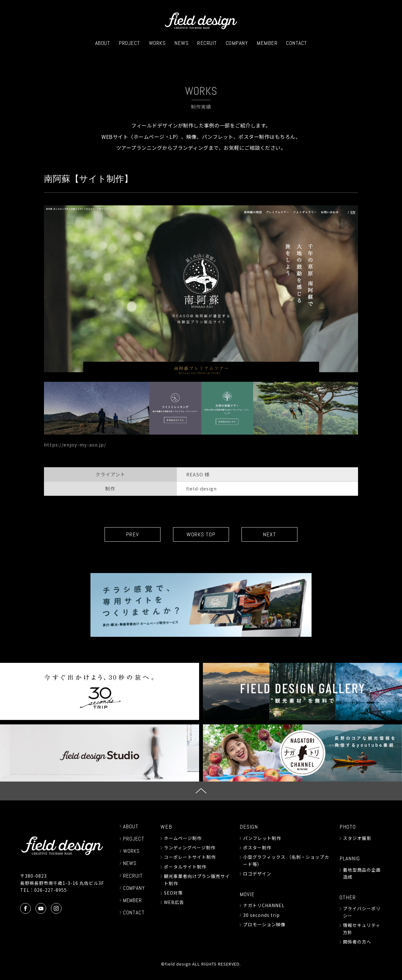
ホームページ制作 (183, 838)
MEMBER (267, 43)
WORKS (157, 43)
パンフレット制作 (262, 838)
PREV (132, 535)
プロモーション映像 (264, 924)
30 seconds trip (261, 915)
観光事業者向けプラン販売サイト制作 (197, 880)
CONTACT (297, 43)
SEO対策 (173, 893)
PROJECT (129, 43)
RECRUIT (207, 43)
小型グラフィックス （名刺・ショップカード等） (286, 861)
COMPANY (237, 43)
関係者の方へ (357, 942)
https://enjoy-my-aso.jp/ (75, 444)
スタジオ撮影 (357, 838)
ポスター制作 (257, 847)
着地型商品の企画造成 (362, 873)
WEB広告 (174, 902)
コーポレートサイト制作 (190, 857)
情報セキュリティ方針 (362, 929)
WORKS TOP (201, 535)
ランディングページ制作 (190, 847)
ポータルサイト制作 (185, 867)
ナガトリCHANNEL (264, 906)
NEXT (270, 535)
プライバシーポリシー (362, 912)
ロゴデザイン (257, 874)
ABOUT (103, 43)
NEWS (181, 43)
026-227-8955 (51, 890)
